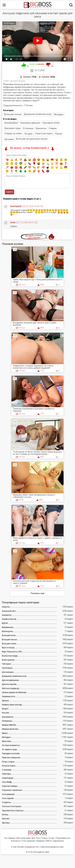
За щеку (28, 134)
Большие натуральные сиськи (32, 139)
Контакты (16, 841)
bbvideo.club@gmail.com (28, 847)
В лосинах (28, 128)
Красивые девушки (30, 123)
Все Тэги (36, 838)
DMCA (49, 841)
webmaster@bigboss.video (52, 847)
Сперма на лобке (13, 134)
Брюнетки (41, 128)
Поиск (44, 838)
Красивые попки (51, 123)
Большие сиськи (13, 114)
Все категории (24, 838)
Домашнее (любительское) (38, 114)
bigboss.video (43, 852)
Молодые (59, 114)
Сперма (53, 128)
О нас (52, 838)
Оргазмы (9, 139)
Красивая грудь (13, 128)
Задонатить (59, 841)
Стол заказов (28, 841)
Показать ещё (37, 593)
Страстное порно (44, 134)
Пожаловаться (63, 838)
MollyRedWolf (11, 123)
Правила (40, 841)
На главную (10, 838)
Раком (58, 134)
